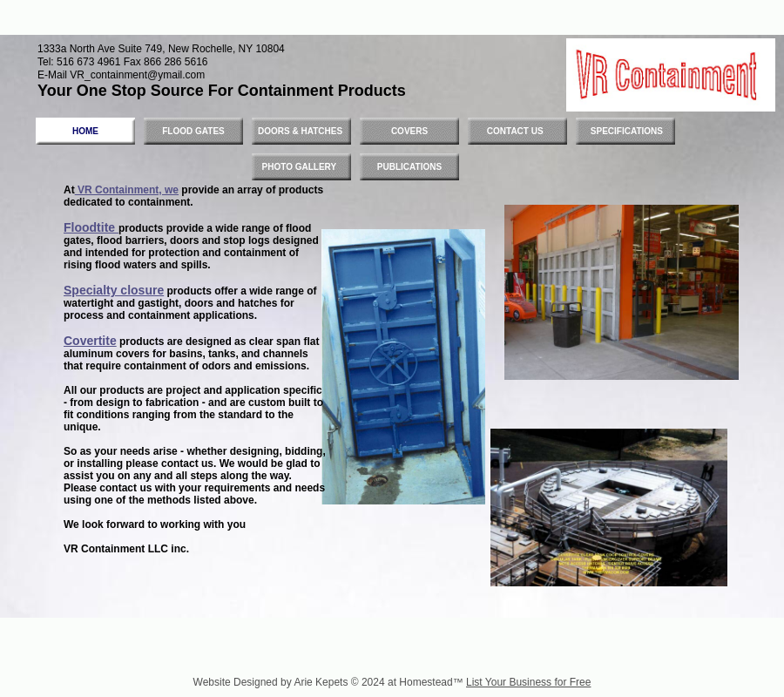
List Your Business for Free (528, 682)
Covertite (90, 341)
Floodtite (91, 227)
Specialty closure (114, 290)
